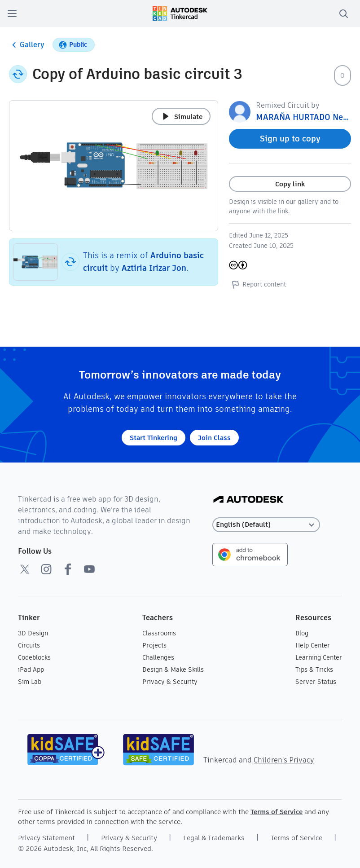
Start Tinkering (154, 438)
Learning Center (319, 657)
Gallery (27, 45)
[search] (343, 13)
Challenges (158, 657)
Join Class (214, 438)
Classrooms (159, 633)
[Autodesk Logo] (248, 500)
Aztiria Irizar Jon (154, 268)
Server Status (316, 682)
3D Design (33, 633)
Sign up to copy (290, 139)
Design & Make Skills (173, 670)
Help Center (313, 645)
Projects (154, 645)
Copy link (290, 184)
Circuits (29, 645)
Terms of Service (277, 812)
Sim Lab (30, 682)
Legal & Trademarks (214, 838)
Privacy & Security (170, 682)
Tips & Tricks (314, 670)
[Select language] (266, 525)
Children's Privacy (284, 760)
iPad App (31, 670)
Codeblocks (34, 657)
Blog (302, 633)
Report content (257, 284)
